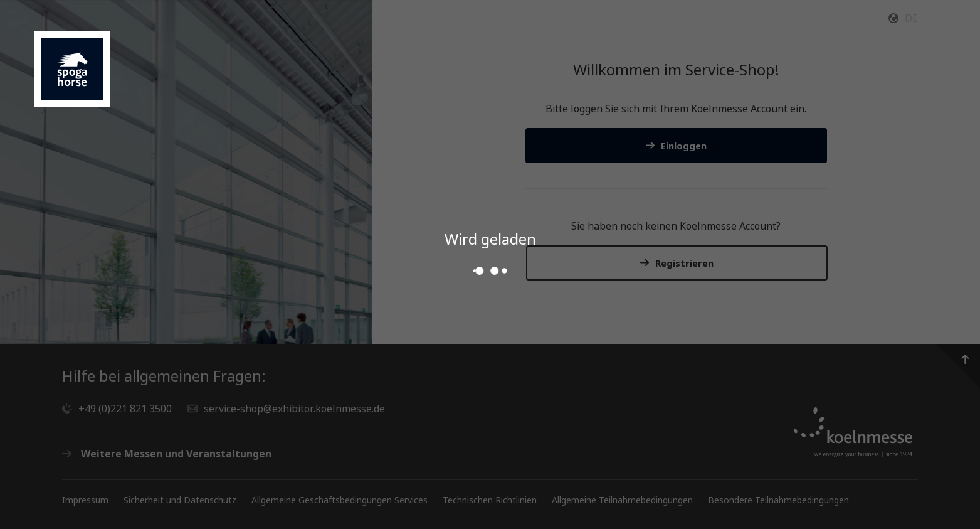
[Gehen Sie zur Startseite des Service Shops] (72, 69)
